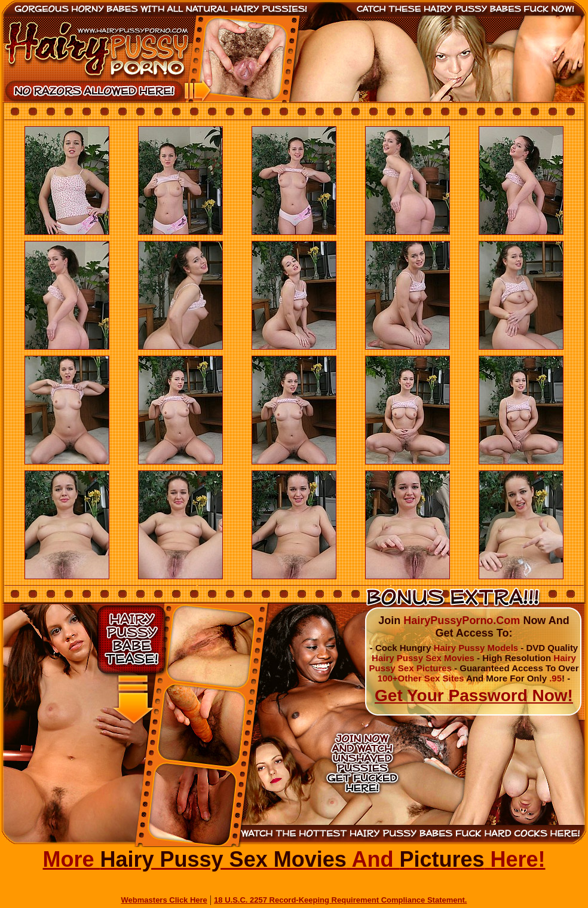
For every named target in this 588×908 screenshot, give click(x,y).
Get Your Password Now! (474, 695)
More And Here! (294, 859)
